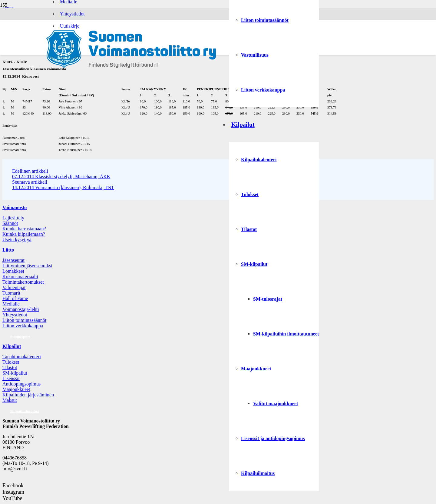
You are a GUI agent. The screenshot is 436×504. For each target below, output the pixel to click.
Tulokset (11, 362)
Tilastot (10, 367)
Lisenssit (11, 378)
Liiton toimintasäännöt (24, 320)
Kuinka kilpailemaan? (24, 234)
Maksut (10, 400)
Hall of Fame (15, 298)
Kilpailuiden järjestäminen (28, 395)
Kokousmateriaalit (20, 277)
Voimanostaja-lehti (21, 309)
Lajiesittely (13, 218)
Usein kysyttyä (17, 240)
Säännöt (10, 223)
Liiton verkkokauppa (23, 326)
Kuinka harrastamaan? (24, 229)
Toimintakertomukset (23, 282)
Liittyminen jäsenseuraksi (27, 266)
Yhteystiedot (15, 315)
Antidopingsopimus (21, 384)
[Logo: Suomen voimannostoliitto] (131, 68)
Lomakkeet (13, 271)
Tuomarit (11, 293)
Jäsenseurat (13, 260)
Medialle (11, 304)
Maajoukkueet (16, 389)
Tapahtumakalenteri (22, 357)
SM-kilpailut (15, 373)
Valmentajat (14, 287)
